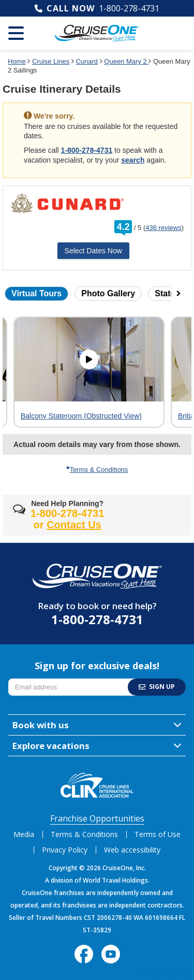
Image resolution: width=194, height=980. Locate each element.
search (133, 160)
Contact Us (74, 525)
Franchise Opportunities (97, 818)
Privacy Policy (65, 850)
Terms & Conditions (97, 470)
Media (24, 834)
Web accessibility (132, 850)
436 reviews (163, 228)
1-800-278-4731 (129, 8)
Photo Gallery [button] (108, 293)
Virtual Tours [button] (36, 293)
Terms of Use (158, 834)
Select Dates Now (93, 251)
